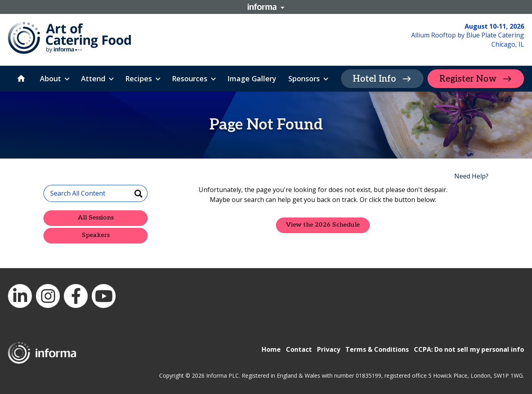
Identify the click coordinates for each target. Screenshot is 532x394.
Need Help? (471, 176)
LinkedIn (20, 296)
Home (271, 349)
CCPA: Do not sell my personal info (469, 349)
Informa (266, 7)
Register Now (468, 79)
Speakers (96, 235)
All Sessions (96, 218)
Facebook (76, 296)
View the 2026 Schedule (323, 225)
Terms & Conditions (377, 349)
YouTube (104, 296)
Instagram (48, 296)
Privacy (329, 349)
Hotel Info (374, 79)
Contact (299, 349)
